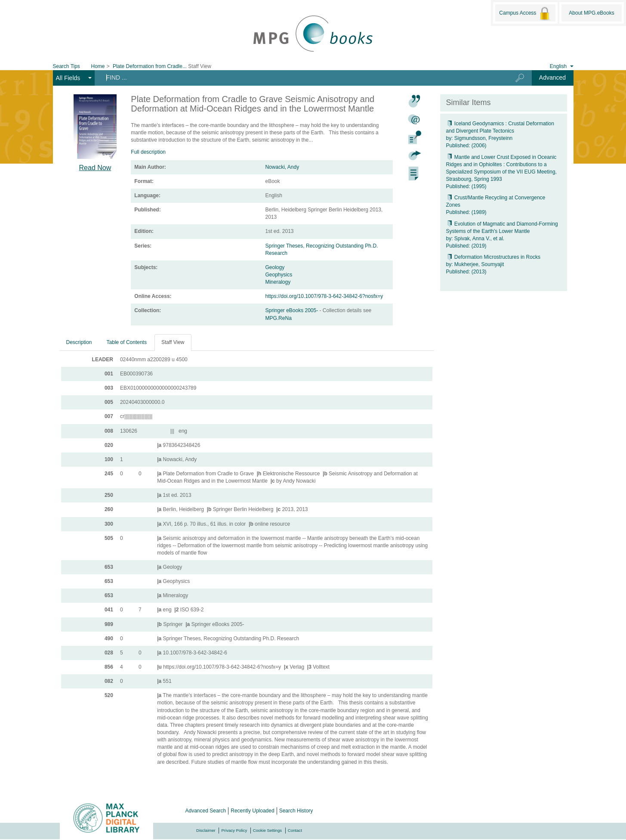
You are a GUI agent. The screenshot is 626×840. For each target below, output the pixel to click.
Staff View (173, 342)
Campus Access (525, 13)
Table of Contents (127, 342)
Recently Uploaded (252, 811)
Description (79, 342)
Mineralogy (278, 282)
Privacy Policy (234, 830)
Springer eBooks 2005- (292, 310)
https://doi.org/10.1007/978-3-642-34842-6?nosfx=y (324, 296)
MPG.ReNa (278, 318)
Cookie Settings (267, 830)
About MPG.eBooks (591, 13)
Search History (296, 811)
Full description (148, 152)
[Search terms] (298, 77)
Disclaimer (206, 830)
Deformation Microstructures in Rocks (493, 257)
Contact (295, 830)
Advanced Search (206, 811)
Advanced (552, 77)
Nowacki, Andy (282, 167)
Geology (275, 267)
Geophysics (279, 275)
